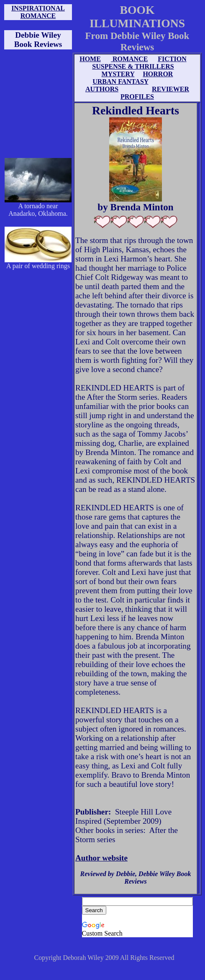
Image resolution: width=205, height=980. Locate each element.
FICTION (172, 59)
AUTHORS (102, 89)
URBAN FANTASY (120, 81)
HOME (90, 59)
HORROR (158, 74)
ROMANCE (129, 59)
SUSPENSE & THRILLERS (133, 66)
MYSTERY (118, 74)
